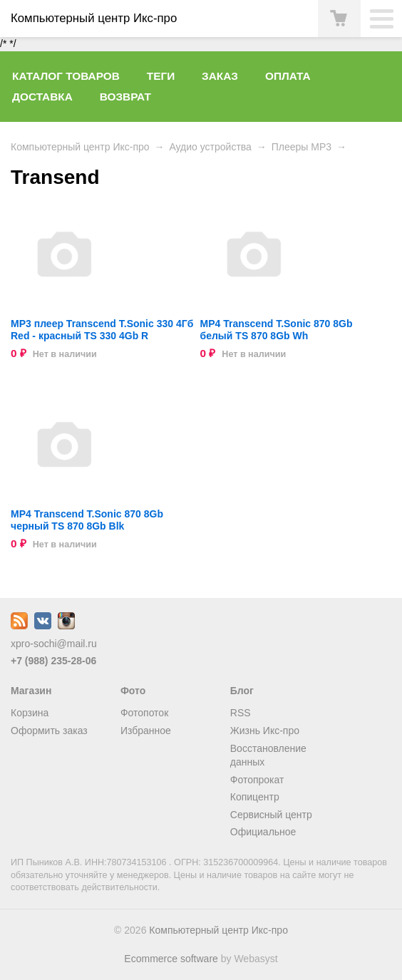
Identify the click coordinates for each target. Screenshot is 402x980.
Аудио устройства (210, 147)
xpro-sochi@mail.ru (54, 644)
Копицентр (255, 797)
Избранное (146, 731)
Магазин (31, 691)
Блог (242, 691)
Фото (133, 691)
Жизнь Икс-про (265, 731)
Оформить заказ (49, 731)
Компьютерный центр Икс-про (80, 147)
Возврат (125, 97)
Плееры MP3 (301, 147)
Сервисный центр (271, 815)
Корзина (30, 713)
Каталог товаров (66, 76)
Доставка (42, 97)
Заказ (220, 76)
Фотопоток (144, 713)
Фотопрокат (257, 780)
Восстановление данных (268, 755)
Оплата (288, 76)
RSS (241, 713)
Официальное (263, 832)
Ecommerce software (171, 959)
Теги (161, 76)
